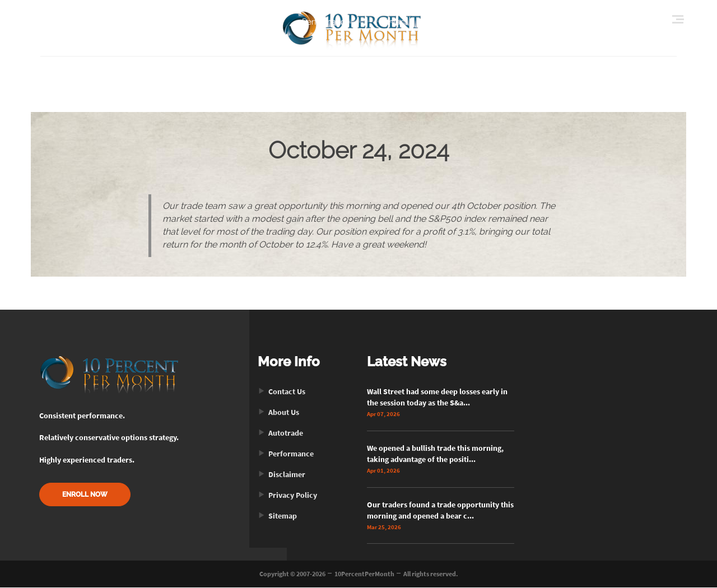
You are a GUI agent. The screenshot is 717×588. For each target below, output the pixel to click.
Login (502, 22)
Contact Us (281, 392)
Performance (326, 22)
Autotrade (280, 433)
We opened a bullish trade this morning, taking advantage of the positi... (435, 454)
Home (211, 22)
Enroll (448, 22)
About (262, 22)
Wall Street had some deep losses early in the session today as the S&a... (437, 398)
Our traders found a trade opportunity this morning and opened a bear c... (440, 511)
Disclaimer (281, 475)
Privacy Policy (287, 496)
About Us (278, 413)
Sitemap (277, 516)
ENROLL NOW (85, 496)
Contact (393, 22)
